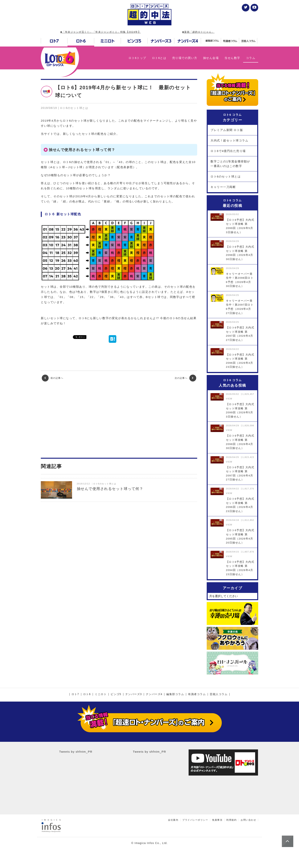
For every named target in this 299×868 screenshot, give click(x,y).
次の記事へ (185, 378)
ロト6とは (159, 58)
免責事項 (217, 820)
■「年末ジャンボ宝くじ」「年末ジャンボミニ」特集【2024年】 (101, 32)
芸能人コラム (219, 694)
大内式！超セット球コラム (229, 140)
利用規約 (231, 820)
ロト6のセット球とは (226, 176)
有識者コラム (197, 694)
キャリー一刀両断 (223, 187)
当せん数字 (232, 58)
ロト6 (87, 694)
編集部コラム (175, 694)
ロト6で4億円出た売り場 (228, 151)
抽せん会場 (211, 58)
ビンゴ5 (116, 694)
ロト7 (75, 694)
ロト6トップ (137, 58)
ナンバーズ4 (154, 694)
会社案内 (173, 820)
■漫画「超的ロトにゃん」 (198, 32)
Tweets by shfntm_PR (76, 752)
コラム (251, 58)
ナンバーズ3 (134, 694)
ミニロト (101, 694)
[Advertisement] (119, 420)
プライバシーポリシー (195, 820)
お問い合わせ (248, 820)
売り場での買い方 (185, 58)
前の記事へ (53, 378)
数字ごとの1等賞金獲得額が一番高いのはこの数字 (230, 164)
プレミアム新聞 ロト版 (227, 130)
